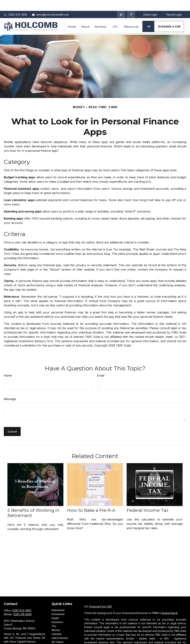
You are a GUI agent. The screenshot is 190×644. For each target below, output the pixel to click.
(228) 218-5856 (22, 603)
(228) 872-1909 (15, 4)
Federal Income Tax (148, 499)
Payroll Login (174, 4)
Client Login (150, 4)
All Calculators (60, 635)
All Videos (58, 631)
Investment (58, 603)
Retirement (58, 599)
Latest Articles (60, 627)
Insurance (57, 611)
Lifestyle (57, 623)
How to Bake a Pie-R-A (91, 499)
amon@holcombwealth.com (50, 4)
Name (8, 365)
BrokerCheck (170, 602)
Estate (55, 607)
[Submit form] (12, 421)
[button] (72, 16)
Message (10, 388)
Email (101, 365)
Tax (54, 615)
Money (56, 619)
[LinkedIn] (121, 4)
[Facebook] (131, 4)
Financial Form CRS (100, 596)
